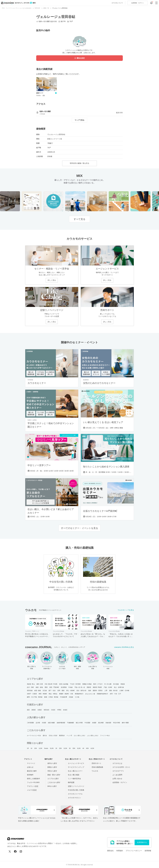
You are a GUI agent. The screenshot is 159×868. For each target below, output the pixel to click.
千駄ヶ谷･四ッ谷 (80, 687)
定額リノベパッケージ (76, 786)
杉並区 (65, 710)
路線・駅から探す (54, 775)
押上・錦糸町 (71, 691)
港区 (28, 710)
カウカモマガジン (74, 798)
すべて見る (79, 219)
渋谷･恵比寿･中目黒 (51, 684)
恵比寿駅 (101, 723)
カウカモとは (117, 763)
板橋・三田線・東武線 (51, 697)
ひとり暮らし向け (80, 736)
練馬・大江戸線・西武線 (35, 697)
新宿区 (34, 710)
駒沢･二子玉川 (98, 684)
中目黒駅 (87, 723)
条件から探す (52, 763)
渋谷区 (53, 710)
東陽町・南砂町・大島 (66, 694)
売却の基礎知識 (97, 767)
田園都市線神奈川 (102, 694)
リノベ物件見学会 (74, 779)
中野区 (59, 710)
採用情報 (148, 851)
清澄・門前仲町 (54, 687)
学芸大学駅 (117, 723)
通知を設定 (79, 58)
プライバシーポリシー (134, 851)
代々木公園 (108, 684)
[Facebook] (15, 851)
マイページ (31, 763)
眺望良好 (62, 736)
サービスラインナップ (76, 767)
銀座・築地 (39, 687)
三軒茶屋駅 (30, 723)
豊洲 (46, 687)
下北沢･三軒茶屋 (75, 684)
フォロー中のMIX (33, 782)
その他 (77, 697)
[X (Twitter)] (10, 851)
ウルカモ (95, 771)
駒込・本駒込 (53, 694)
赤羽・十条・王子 (115, 694)
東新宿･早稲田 (97, 687)
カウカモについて (117, 3)
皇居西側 (64, 687)
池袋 (90, 691)
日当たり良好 (53, 736)
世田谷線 (30, 691)
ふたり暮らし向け (93, 736)
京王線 (45, 691)
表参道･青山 (31, 684)
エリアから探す (53, 779)
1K (31, 748)
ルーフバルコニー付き (34, 736)
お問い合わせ (117, 779)
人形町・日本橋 (124, 691)
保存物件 (30, 775)
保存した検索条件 (33, 779)
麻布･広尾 (40, 684)
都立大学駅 (79, 723)
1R (28, 748)
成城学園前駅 (61, 723)
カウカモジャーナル (75, 794)
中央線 (70, 687)
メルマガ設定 (32, 790)
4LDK (92, 748)
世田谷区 (47, 710)
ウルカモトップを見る (126, 610)
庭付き (45, 736)
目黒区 (40, 710)
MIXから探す (52, 786)
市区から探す (52, 771)
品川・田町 (30, 687)
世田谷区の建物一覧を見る (79, 163)
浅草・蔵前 (61, 691)
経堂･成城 (38, 691)
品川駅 (38, 723)
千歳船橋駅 (71, 723)
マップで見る (79, 120)
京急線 (71, 697)
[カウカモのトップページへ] (18, 3)
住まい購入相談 (74, 775)
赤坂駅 (94, 723)
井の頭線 (116, 684)
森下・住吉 (52, 691)
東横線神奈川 (79, 694)
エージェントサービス (76, 763)
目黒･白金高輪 (64, 684)
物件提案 (71, 782)
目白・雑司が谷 (81, 691)
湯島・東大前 (113, 691)
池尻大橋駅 (51, 723)
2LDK (65, 748)
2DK (60, 748)
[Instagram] (21, 851)
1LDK (41, 748)
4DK (87, 748)
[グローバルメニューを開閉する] (156, 3)
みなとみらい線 (90, 694)
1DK (36, 748)
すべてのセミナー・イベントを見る (79, 528)
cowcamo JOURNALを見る (124, 647)
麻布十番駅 (125, 723)
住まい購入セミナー (75, 771)
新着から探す (52, 767)
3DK (74, 748)
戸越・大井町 (108, 687)
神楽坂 (123, 684)
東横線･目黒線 (87, 684)
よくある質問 (117, 775)
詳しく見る (52, 280)
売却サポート (97, 763)
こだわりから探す (54, 782)
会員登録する (142, 842)
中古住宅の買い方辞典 (76, 790)
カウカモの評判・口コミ (121, 767)
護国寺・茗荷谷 (98, 691)
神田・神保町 (43, 694)
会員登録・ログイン (120, 782)
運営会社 (110, 851)
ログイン (138, 3)
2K (56, 748)
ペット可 (69, 736)
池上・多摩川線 (119, 687)
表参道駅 (108, 723)
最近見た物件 (32, 771)
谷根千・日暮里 (32, 694)
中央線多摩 (64, 697)
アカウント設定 (33, 786)
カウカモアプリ (118, 771)
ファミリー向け (105, 736)
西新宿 (89, 687)
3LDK (79, 748)
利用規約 (120, 851)
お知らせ (30, 767)
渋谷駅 (44, 723)
